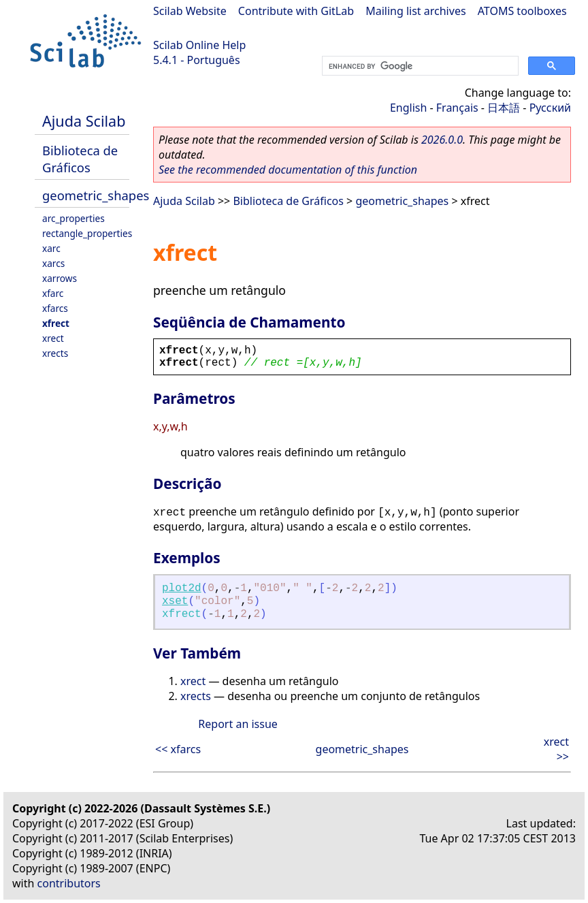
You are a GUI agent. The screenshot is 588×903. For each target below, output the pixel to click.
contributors (69, 883)
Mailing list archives (415, 11)
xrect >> (556, 749)
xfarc (53, 293)
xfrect (56, 323)
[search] (419, 66)
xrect (53, 338)
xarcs (53, 263)
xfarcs (55, 308)
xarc (51, 248)
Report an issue (238, 724)
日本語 (504, 108)
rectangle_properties (87, 233)
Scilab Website (190, 11)
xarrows (60, 278)
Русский (550, 108)
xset (175, 601)
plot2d (182, 588)
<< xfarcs (178, 749)
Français (457, 108)
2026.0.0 (442, 140)
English (408, 108)
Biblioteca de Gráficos (80, 159)
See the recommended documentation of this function (288, 170)
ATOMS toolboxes (522, 11)
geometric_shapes (96, 195)
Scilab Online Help (199, 45)
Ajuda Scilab (84, 121)
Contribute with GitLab (296, 11)
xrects (55, 353)
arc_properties (73, 218)
